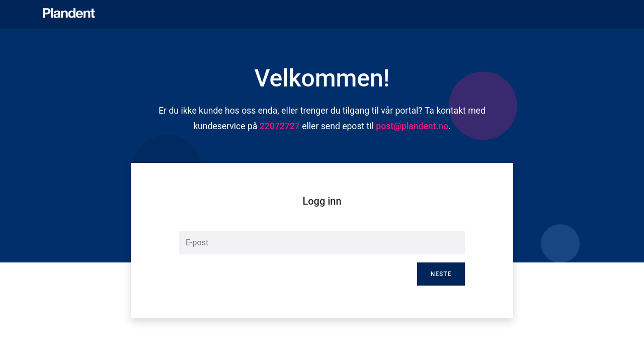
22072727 (280, 126)
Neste (441, 274)
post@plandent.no (412, 126)
